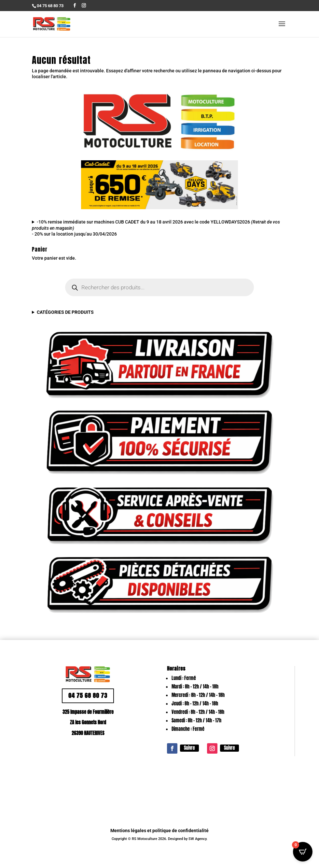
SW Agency (197, 839)
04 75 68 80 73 (88, 695)
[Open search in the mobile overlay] (159, 287)
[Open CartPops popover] (303, 852)
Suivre (189, 748)
